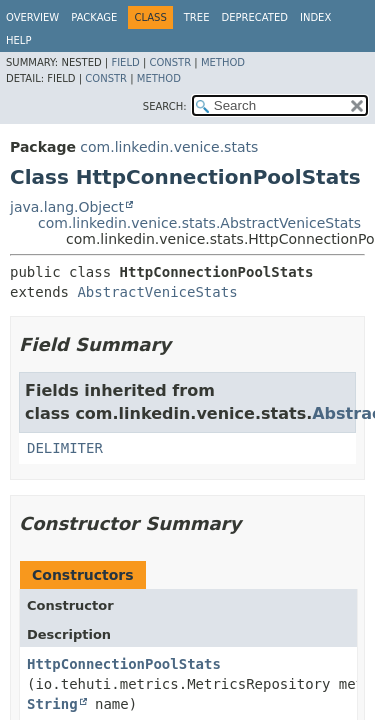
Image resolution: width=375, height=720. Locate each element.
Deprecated (254, 17)
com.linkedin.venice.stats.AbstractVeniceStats (199, 223)
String (52, 704)
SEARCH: (165, 106)
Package (94, 17)
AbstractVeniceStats (157, 292)
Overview (32, 17)
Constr (170, 62)
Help (18, 40)
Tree (197, 17)
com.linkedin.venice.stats (169, 147)
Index (315, 17)
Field (125, 62)
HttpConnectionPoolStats (124, 664)
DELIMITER (65, 448)
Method (223, 62)
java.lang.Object (67, 207)
